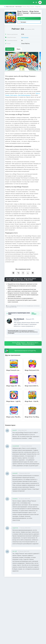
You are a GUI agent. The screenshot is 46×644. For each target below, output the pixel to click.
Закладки (22, 22)
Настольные (25, 37)
